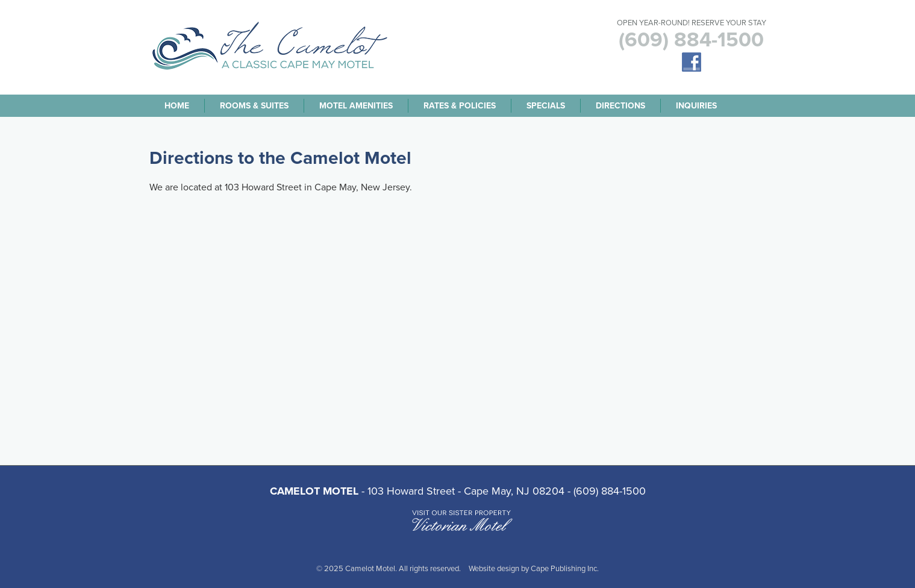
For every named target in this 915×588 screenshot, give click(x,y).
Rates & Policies (460, 106)
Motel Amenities (356, 106)
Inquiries (696, 106)
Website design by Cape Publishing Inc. (534, 569)
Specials (546, 106)
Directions (620, 106)
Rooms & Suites (254, 106)
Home (177, 106)
